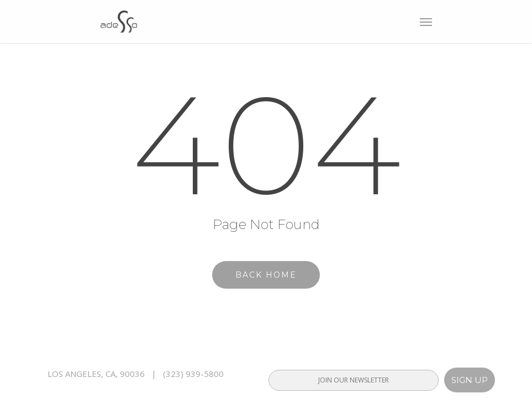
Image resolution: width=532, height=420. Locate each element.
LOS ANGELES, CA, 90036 (96, 374)
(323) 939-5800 (193, 374)
